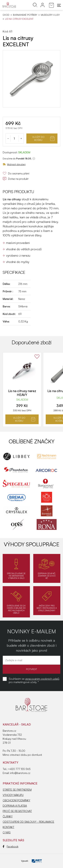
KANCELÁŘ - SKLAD (17, 724)
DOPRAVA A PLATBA (15, 806)
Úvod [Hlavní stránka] (6, 15)
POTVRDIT (32, 669)
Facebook (10, 846)
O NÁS (7, 832)
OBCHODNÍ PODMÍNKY (16, 800)
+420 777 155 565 (19, 769)
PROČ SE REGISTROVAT (17, 811)
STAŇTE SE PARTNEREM (17, 790)
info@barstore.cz (20, 773)
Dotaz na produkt (16, 179)
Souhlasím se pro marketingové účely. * (34, 680)
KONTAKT (8, 827)
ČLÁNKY (8, 816)
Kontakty (10, 762)
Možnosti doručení (14, 164)
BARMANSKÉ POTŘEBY (25, 15)
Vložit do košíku (43, 138)
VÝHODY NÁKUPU (13, 795)
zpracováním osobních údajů (42, 679)
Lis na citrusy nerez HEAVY (22, 393)
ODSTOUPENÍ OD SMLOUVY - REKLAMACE (28, 822)
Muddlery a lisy (50, 15)
